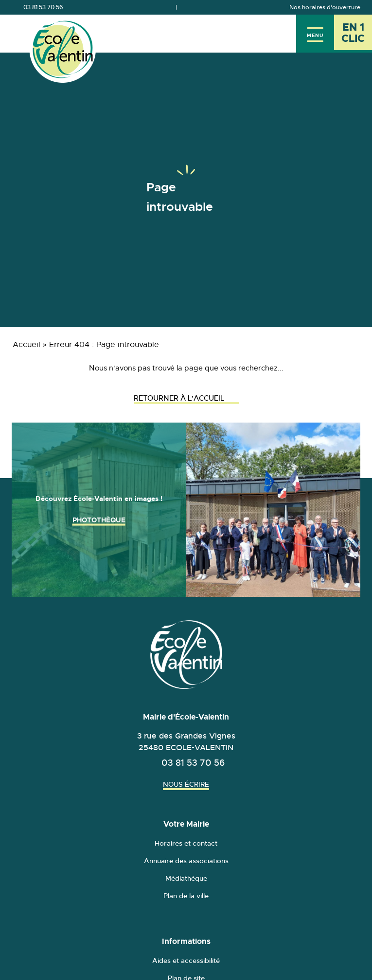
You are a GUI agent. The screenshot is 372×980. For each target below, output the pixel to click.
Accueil (27, 345)
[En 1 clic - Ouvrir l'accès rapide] (353, 34)
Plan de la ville (186, 896)
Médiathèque (186, 878)
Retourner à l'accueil (186, 398)
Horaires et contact (186, 843)
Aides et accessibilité (186, 961)
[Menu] (315, 34)
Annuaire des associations (186, 861)
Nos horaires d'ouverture (325, 7)
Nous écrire (186, 784)
